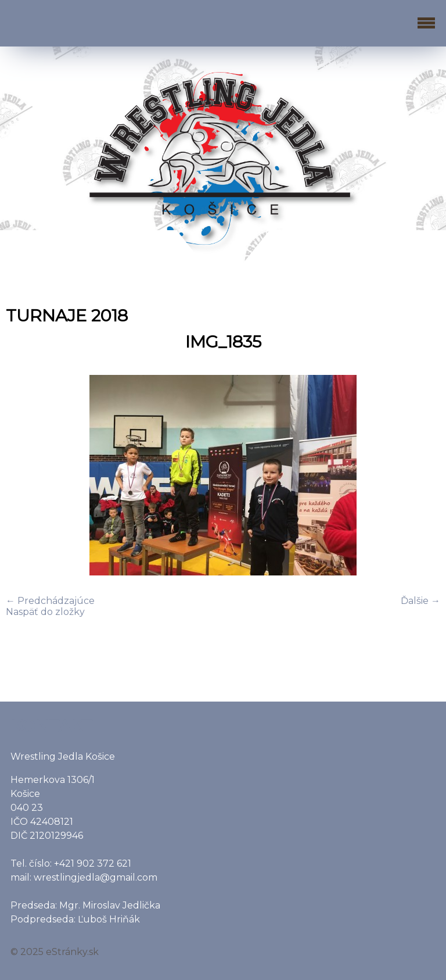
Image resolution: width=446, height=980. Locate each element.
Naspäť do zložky (45, 612)
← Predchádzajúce (50, 601)
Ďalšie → (420, 601)
